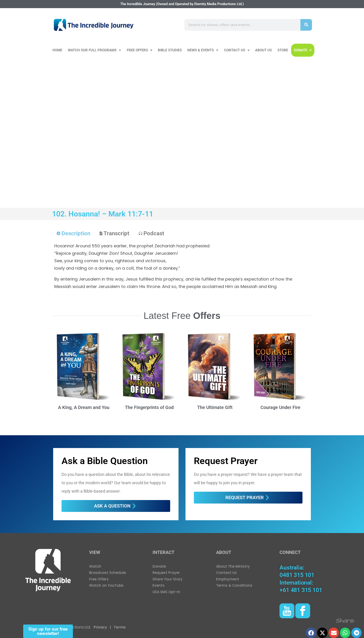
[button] (311, 633)
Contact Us (237, 50)
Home (57, 50)
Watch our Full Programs (94, 50)
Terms (119, 627)
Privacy (100, 627)
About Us (263, 50)
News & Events (203, 50)
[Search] (306, 25)
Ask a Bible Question (105, 461)
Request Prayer (226, 461)
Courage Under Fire (280, 407)
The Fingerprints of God (149, 407)
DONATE (303, 50)
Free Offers (140, 50)
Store (283, 50)
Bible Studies (170, 50)
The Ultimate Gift (215, 407)
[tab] (73, 233)
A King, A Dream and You (84, 407)
